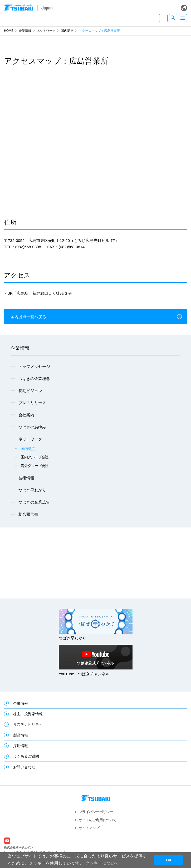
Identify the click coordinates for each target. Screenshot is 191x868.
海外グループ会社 (35, 466)
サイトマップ (89, 828)
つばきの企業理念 (34, 379)
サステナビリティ (28, 724)
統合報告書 (28, 514)
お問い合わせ (24, 767)
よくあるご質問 (26, 756)
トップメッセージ (34, 366)
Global (184, 8)
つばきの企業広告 (34, 502)
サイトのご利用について (98, 820)
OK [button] (169, 860)
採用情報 (21, 746)
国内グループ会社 (35, 457)
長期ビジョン (30, 391)
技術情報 (26, 478)
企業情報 (25, 31)
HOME (9, 31)
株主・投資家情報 (28, 714)
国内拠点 (67, 31)
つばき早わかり (32, 490)
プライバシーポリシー (96, 812)
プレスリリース (32, 403)
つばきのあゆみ (32, 427)
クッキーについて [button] (102, 863)
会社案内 (26, 415)
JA (163, 18)
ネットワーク (46, 31)
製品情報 (21, 735)
